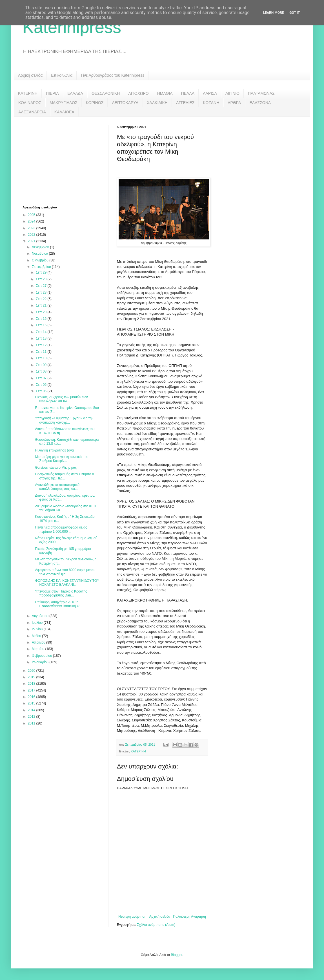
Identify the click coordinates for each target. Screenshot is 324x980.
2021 (32, 241)
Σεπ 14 (42, 332)
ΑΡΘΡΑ (234, 103)
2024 (32, 221)
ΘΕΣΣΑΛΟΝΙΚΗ (106, 93)
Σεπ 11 (42, 352)
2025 (32, 215)
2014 (32, 710)
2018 (32, 684)
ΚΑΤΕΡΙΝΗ (28, 93)
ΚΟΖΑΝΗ (211, 103)
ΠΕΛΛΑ (188, 93)
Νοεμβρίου (40, 254)
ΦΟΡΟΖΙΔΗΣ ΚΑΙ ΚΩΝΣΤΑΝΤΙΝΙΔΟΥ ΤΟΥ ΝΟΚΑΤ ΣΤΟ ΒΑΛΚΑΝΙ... (67, 583)
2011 (32, 723)
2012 (32, 717)
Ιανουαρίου (41, 662)
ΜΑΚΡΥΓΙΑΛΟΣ (64, 103)
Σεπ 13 (42, 338)
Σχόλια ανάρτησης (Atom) (156, 925)
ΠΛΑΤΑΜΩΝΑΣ (261, 93)
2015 (32, 703)
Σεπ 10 (42, 358)
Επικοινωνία (62, 75)
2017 (32, 690)
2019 (32, 677)
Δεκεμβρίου (41, 247)
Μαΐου (37, 636)
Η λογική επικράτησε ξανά (54, 450)
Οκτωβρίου (41, 260)
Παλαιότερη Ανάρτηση (189, 917)
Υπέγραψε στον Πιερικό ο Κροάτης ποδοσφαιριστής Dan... (61, 593)
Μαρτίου (39, 649)
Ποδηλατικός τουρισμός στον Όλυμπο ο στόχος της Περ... (64, 476)
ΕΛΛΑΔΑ (75, 93)
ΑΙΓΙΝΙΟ (232, 93)
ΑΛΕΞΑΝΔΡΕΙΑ (32, 112)
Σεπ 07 (42, 378)
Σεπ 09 (42, 365)
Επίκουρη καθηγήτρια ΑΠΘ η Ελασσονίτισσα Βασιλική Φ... (59, 604)
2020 (32, 671)
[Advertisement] (65, 160)
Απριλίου (39, 642)
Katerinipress (72, 27)
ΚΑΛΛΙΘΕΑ (64, 112)
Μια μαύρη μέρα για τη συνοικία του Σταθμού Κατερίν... (62, 459)
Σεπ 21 (42, 305)
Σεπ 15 (42, 325)
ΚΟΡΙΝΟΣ (95, 103)
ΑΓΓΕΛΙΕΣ (185, 103)
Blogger (177, 955)
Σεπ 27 (42, 286)
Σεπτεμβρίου (42, 267)
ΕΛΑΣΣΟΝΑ (260, 103)
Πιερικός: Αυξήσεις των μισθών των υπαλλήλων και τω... (61, 399)
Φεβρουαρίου (42, 656)
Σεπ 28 (42, 279)
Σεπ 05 (42, 391)
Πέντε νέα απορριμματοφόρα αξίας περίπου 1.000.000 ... (61, 529)
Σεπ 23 (42, 292)
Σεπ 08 (42, 371)
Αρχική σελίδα (30, 75)
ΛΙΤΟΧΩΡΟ (138, 93)
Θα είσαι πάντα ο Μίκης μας (56, 468)
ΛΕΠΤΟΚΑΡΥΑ (125, 103)
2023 (32, 228)
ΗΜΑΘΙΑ (165, 93)
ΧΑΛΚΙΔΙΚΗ (157, 103)
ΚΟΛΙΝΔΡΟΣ (30, 103)
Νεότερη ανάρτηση (132, 917)
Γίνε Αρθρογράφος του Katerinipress (113, 75)
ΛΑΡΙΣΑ (210, 93)
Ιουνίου (38, 629)
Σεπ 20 (42, 312)
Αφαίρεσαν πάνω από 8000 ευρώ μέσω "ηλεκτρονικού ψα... (65, 572)
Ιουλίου (38, 623)
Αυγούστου (41, 616)
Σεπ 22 (42, 299)
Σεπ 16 (42, 319)
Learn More (274, 13)
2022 (32, 235)
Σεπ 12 (42, 345)
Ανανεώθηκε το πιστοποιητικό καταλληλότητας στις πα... (57, 487)
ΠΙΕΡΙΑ (52, 93)
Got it (295, 13)
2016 (32, 697)
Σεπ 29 (42, 272)
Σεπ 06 (42, 385)
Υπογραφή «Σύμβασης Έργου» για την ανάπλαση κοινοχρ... (64, 420)
